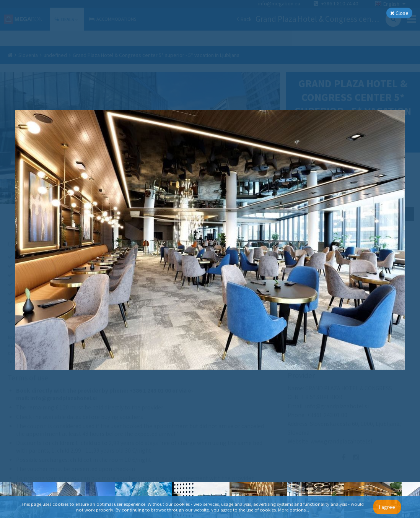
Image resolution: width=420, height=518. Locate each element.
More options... (294, 510)
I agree (387, 507)
